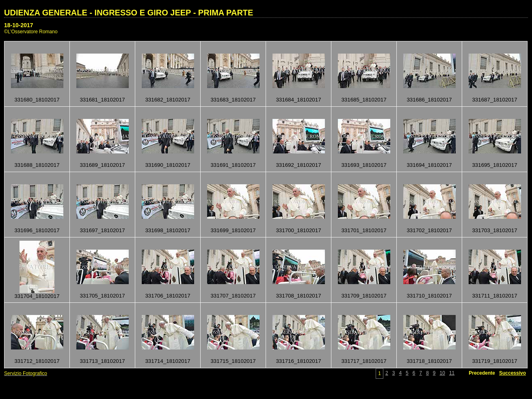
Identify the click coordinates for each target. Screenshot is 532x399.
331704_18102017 (37, 296)
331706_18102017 (168, 296)
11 (452, 373)
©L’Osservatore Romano (31, 32)
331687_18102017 (494, 100)
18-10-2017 (19, 25)
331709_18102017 (364, 296)
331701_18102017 (364, 230)
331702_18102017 (429, 230)
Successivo (513, 373)
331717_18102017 (364, 361)
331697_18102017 (102, 230)
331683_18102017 (233, 100)
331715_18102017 (233, 361)
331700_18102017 (298, 230)
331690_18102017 (168, 165)
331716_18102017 (298, 361)
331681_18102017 (102, 100)
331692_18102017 (298, 165)
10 (442, 373)
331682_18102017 (168, 100)
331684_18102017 (298, 100)
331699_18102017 (233, 230)
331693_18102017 (364, 165)
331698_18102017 (168, 230)
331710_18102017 (429, 296)
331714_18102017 (168, 361)
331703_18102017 (494, 230)
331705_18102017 (102, 296)
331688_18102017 (37, 165)
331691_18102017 (233, 165)
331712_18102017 (37, 361)
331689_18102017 (102, 165)
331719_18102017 (494, 361)
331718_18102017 (429, 361)
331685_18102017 (364, 100)
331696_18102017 (37, 230)
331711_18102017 (494, 296)
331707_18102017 (233, 296)
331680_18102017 (37, 100)
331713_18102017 (102, 361)
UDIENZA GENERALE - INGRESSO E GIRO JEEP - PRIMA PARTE (129, 13)
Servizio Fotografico (26, 373)
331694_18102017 (429, 165)
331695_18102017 (494, 165)
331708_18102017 (298, 296)
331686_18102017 (429, 100)
